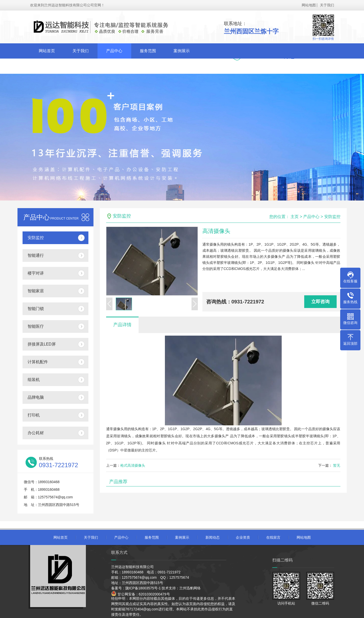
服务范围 (148, 51)
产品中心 (114, 51)
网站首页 (47, 51)
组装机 (34, 380)
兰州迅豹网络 (190, 588)
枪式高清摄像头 (133, 465)
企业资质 (81, 66)
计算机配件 (38, 362)
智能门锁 (36, 309)
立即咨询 (320, 302)
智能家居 (36, 291)
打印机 (34, 415)
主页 (295, 217)
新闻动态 (47, 66)
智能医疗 (36, 326)
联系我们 (148, 66)
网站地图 (309, 5)
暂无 (336, 465)
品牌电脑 (36, 397)
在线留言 (114, 66)
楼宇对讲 (36, 273)
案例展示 (182, 51)
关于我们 (327, 5)
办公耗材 (36, 433)
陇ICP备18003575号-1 (143, 588)
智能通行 (36, 255)
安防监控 (36, 238)
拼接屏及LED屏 (42, 344)
